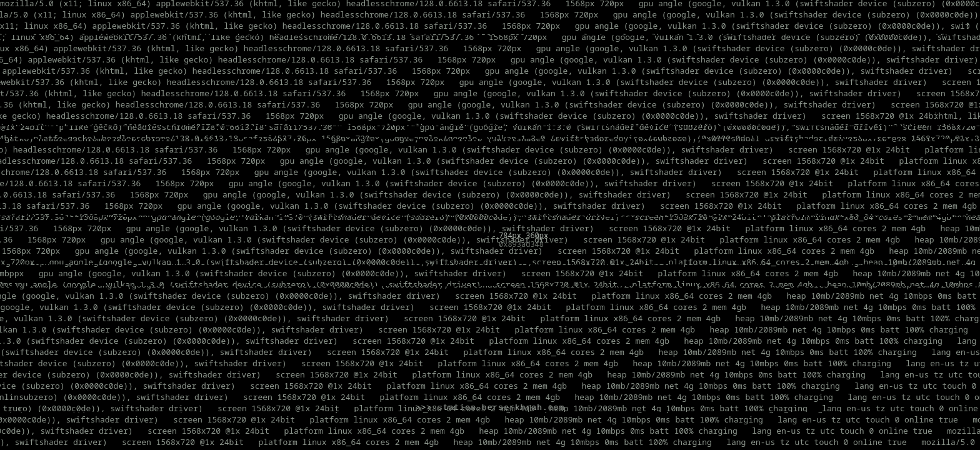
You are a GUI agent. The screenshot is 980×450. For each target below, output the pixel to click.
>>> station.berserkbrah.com (490, 408)
